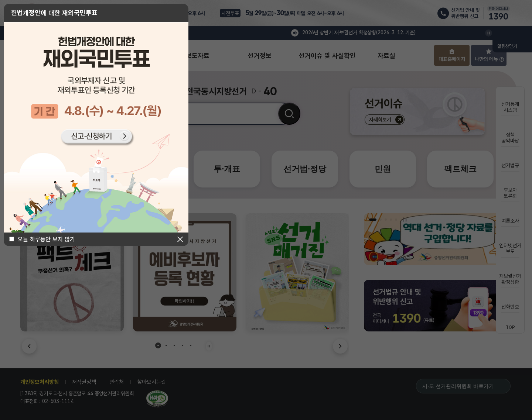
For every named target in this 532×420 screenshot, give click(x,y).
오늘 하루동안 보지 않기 (46, 239)
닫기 (180, 239)
